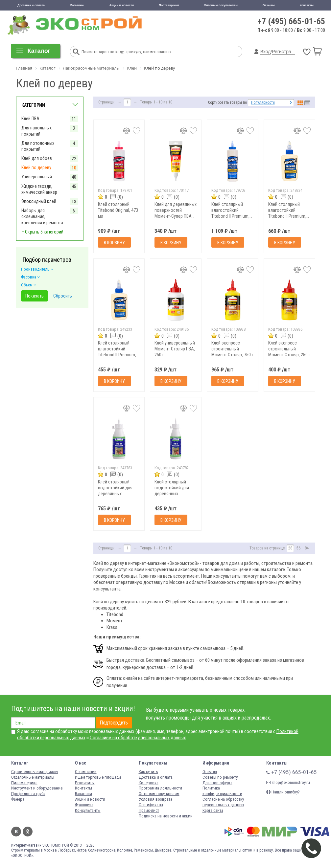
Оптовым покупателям (221, 5)
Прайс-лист (149, 810)
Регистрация (285, 52)
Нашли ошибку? (283, 792)
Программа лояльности (160, 788)
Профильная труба (28, 794)
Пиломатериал (24, 783)
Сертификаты (151, 805)
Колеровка (149, 783)
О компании (86, 772)
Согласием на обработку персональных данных (138, 738)
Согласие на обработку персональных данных (223, 802)
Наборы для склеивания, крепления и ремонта (42, 216)
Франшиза (84, 805)
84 (307, 548)
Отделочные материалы (33, 777)
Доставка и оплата (31, 5)
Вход (266, 52)
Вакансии (83, 794)
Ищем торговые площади (98, 777)
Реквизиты (85, 783)
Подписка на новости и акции (166, 816)
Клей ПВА (30, 119)
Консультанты (88, 810)
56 (298, 548)
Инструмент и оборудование (37, 788)
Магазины (77, 5)
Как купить (148, 772)
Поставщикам (169, 5)
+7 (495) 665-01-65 (291, 21)
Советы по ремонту (220, 777)
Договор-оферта (217, 783)
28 (290, 548)
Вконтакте (16, 832)
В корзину (114, 243)
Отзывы (269, 5)
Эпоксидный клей (39, 201)
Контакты (307, 5)
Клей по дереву (36, 167)
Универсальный (37, 177)
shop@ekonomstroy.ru (288, 782)
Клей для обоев (37, 158)
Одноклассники (28, 832)
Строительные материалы (35, 772)
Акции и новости (122, 5)
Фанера (18, 799)
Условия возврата (155, 799)
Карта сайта (213, 810)
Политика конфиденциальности (222, 791)
